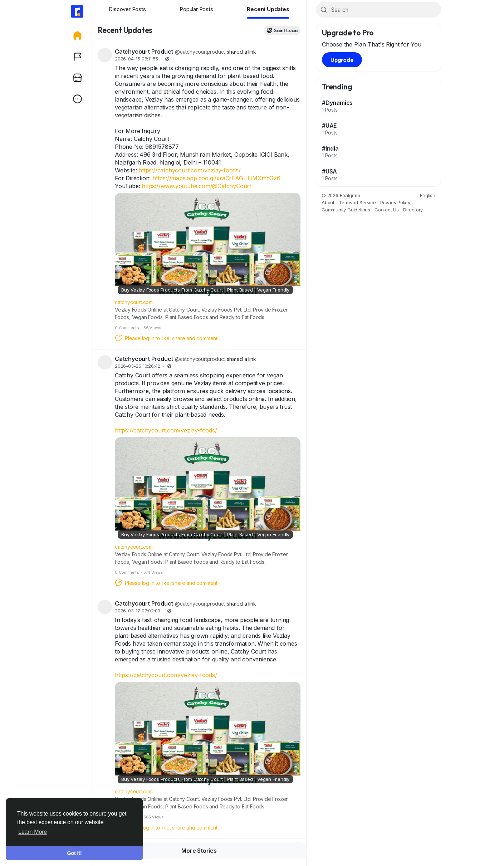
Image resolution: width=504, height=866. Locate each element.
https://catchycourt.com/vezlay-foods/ (190, 170)
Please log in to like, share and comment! (167, 338)
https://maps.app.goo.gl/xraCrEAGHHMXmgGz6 (216, 178)
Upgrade (342, 60)
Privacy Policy (395, 202)
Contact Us (387, 210)
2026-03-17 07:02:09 (138, 611)
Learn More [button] (33, 832)
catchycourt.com (134, 302)
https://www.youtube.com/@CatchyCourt (196, 186)
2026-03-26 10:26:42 (138, 366)
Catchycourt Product (144, 52)
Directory (413, 210)
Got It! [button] (75, 853)
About (328, 202)
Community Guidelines (346, 210)
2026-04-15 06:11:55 (136, 59)
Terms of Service (357, 202)
